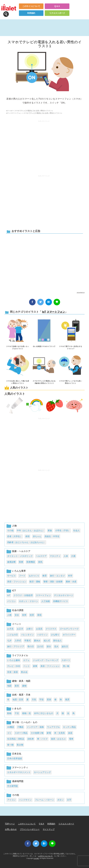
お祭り (30, 629)
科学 (70, 576)
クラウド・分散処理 (23, 595)
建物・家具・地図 (21, 681)
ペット (27, 666)
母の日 (31, 646)
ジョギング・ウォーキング (46, 660)
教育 (45, 576)
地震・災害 (18, 700)
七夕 (9, 641)
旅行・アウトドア (16, 646)
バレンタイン (27, 635)
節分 (49, 646)
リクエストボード (57, 13)
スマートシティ (20, 767)
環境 (39, 615)
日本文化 (17, 754)
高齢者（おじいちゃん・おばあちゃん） (26, 542)
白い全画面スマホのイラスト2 (44, 346)
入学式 (18, 641)
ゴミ (9, 733)
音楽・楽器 (12, 672)
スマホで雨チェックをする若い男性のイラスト (71, 382)
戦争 (24, 615)
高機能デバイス (61, 601)
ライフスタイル (20, 655)
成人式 (47, 641)
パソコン (11, 601)
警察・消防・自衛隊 (53, 582)
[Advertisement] (44, 146)
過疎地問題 (18, 781)
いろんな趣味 (14, 660)
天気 (34, 700)
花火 (56, 646)
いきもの (17, 708)
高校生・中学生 (52, 536)
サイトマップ (49, 829)
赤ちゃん (37, 536)
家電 (49, 733)
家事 (35, 666)
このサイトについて (31, 6)
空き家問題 (12, 786)
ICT (7, 111)
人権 (9, 615)
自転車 (31, 739)
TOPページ (10, 824)
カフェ (26, 660)
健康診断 (11, 562)
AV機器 (11, 727)
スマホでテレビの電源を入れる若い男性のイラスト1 (45, 44)
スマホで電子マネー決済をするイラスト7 (71, 348)
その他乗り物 (37, 733)
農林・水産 (71, 582)
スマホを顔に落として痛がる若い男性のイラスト (18, 382)
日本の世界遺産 (15, 758)
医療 (21, 562)
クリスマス (51, 629)
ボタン (61, 800)
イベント (17, 624)
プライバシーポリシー (30, 829)
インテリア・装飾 (35, 727)
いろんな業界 (19, 571)
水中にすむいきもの (44, 713)
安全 (17, 615)
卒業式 (28, 641)
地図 (9, 686)
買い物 (66, 666)
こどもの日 (12, 635)
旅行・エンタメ (57, 576)
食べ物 (10, 745)
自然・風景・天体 (21, 695)
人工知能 (46, 601)
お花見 (39, 629)
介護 (73, 556)
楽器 (70, 733)
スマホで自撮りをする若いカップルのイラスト (18, 348)
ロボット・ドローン (28, 601)
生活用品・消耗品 (16, 739)
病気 (40, 562)
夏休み (37, 641)
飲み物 (20, 745)
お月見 (10, 629)
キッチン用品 (69, 727)
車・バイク (42, 739)
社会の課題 (18, 610)
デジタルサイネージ (64, 595)
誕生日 (65, 646)
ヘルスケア (41, 556)
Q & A (57, 6)
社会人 (77, 530)
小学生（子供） (63, 530)
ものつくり (34, 576)
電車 (71, 739)
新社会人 (57, 641)
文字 (69, 800)
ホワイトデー (69, 635)
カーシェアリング (42, 772)
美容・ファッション (17, 582)
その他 (10, 530)
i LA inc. (36, 858)
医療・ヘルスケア (21, 551)
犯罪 (32, 615)
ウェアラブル (53, 727)
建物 (24, 686)
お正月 (20, 629)
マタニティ (55, 556)
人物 (14, 526)
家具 (17, 686)
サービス (11, 576)
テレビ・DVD (14, 666)
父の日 (40, 646)
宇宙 (41, 700)
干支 (17, 713)
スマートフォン (16, 113)
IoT (11, 111)
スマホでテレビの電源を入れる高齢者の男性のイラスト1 (44, 382)
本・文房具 (60, 733)
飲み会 (24, 672)
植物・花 (26, 713)
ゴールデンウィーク (69, 629)
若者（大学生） (15, 536)
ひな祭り (55, 635)
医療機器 (31, 562)
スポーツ (66, 660)
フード (22, 576)
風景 (67, 700)
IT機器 (20, 727)
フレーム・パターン (44, 800)
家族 (50, 530)
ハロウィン (42, 635)
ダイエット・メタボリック (20, 556)
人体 (66, 556)
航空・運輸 (35, 582)
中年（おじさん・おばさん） (31, 530)
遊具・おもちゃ (58, 739)
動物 (9, 713)
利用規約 (31, 13)
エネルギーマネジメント (19, 772)
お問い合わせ (11, 829)
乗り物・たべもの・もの (25, 722)
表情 (27, 536)
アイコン (11, 800)
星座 (49, 700)
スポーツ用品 (21, 733)
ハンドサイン (25, 800)
